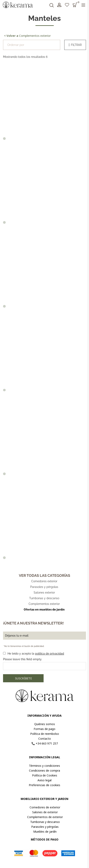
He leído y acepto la (36, 654)
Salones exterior (44, 593)
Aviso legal (44, 780)
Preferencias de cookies (44, 785)
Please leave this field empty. (23, 659)
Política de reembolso (45, 734)
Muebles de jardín (44, 832)
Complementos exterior (27, 36)
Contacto (45, 739)
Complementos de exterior (45, 817)
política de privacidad (50, 654)
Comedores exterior (44, 581)
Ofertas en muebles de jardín (44, 610)
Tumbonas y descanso (44, 598)
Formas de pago (44, 729)
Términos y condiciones (44, 766)
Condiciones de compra (44, 770)
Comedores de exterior (44, 807)
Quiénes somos (45, 724)
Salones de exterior (45, 812)
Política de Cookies (45, 775)
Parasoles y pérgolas (44, 587)
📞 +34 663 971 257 (45, 743)
